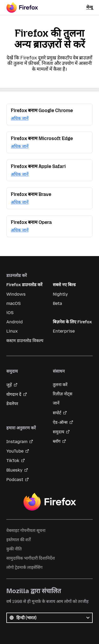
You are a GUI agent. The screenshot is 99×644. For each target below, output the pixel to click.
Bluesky (14, 470)
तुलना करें (60, 385)
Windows (16, 294)
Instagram (17, 442)
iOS (10, 313)
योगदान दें (14, 394)
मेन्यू (89, 7)
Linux (12, 331)
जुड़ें (9, 385)
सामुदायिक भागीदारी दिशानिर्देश (31, 558)
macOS (13, 303)
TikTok (13, 461)
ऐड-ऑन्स (60, 422)
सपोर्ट (57, 413)
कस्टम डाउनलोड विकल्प (25, 341)
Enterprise (64, 331)
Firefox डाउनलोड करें (24, 285)
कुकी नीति (14, 549)
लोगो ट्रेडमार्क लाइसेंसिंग (24, 567)
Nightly (60, 294)
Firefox (50, 502)
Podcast (15, 480)
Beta (57, 303)
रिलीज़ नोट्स (63, 394)
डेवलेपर (12, 404)
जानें (56, 403)
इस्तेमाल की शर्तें (18, 540)
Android (15, 322)
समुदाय (58, 432)
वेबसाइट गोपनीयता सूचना (26, 530)
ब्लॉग (57, 441)
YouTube (15, 451)
